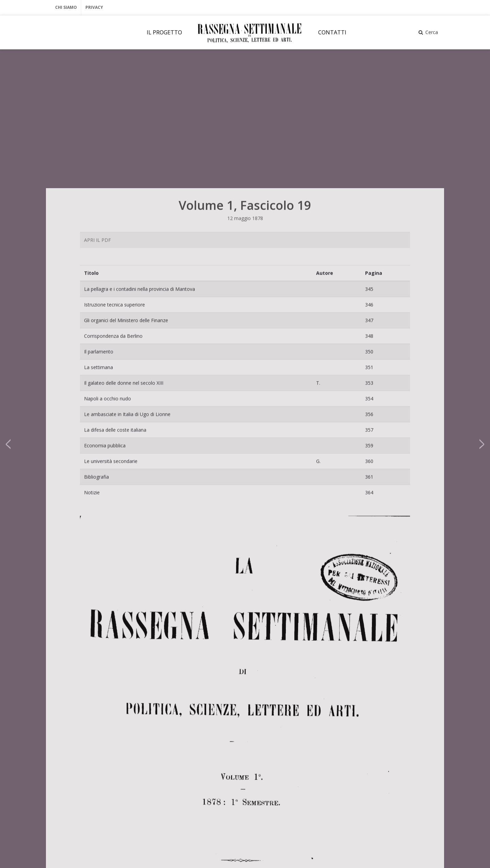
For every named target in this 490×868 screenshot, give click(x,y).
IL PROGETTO (164, 32)
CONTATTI (332, 32)
